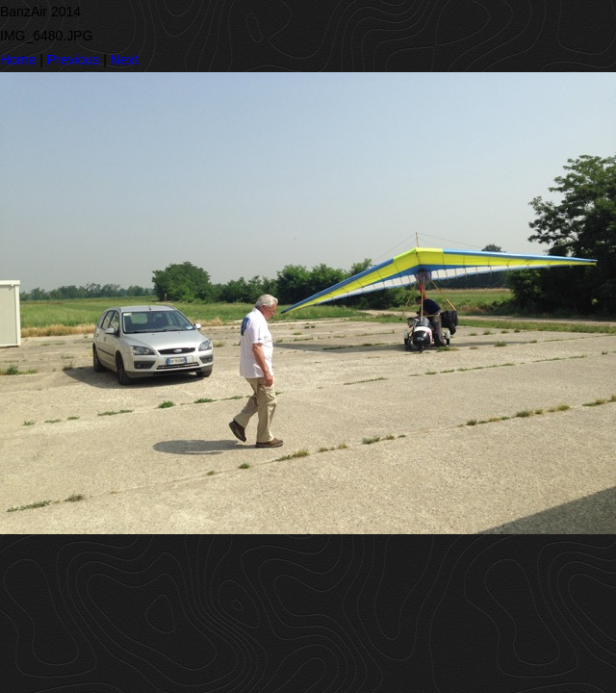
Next (125, 60)
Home (18, 60)
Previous (73, 60)
